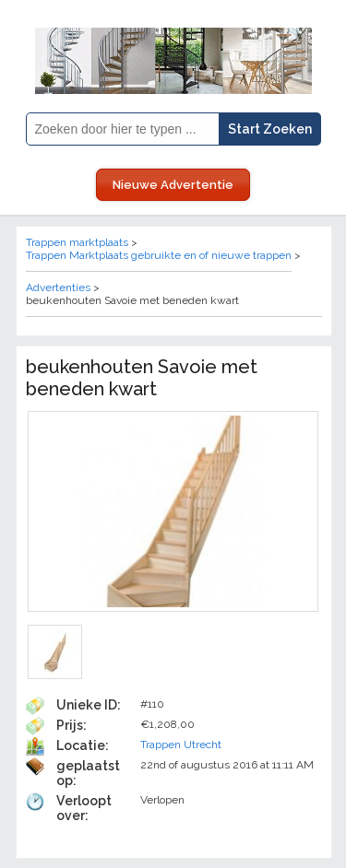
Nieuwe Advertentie (173, 185)
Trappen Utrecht (181, 745)
